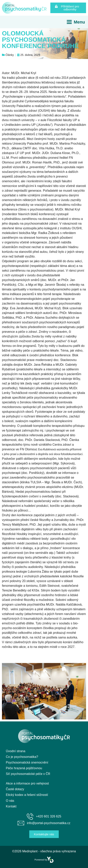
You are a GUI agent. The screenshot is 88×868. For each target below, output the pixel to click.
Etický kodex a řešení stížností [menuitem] (27, 795)
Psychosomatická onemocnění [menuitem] (27, 762)
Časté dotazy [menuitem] (15, 789)
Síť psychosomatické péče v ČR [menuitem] (28, 774)
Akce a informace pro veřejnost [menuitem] (27, 783)
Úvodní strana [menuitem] (16, 751)
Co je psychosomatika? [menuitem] (22, 757)
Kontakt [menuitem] (11, 806)
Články (10, 55)
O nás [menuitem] (10, 801)
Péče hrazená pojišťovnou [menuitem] (24, 768)
